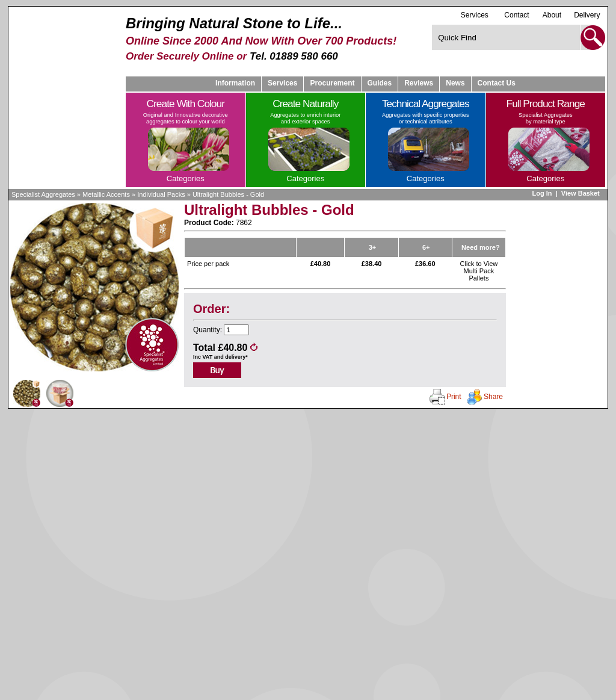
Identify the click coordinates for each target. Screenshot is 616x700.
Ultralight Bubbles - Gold (228, 194)
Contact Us (497, 83)
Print (454, 397)
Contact (516, 15)
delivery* (236, 357)
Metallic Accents (106, 194)
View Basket (581, 193)
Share (493, 397)
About (552, 15)
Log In (542, 193)
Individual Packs (161, 194)
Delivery (587, 15)
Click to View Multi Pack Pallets (479, 271)
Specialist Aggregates (43, 194)
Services (475, 15)
